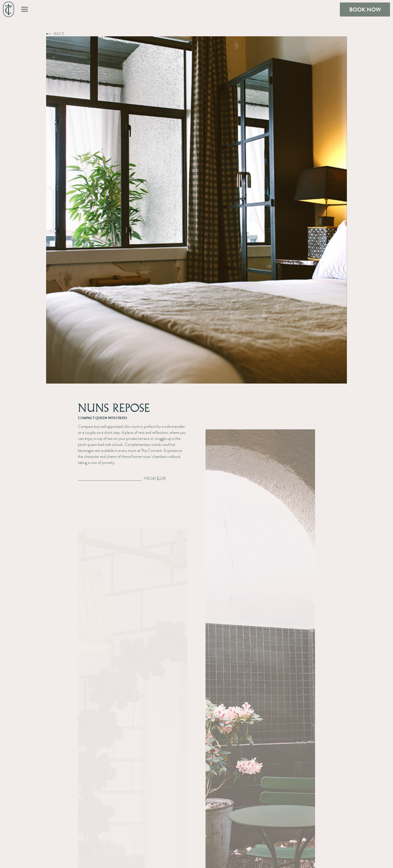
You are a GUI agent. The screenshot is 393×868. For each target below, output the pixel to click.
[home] (9, 9)
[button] (25, 10)
